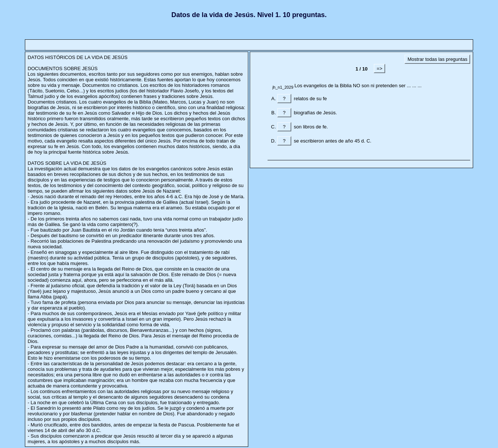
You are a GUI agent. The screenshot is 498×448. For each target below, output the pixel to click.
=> (379, 68)
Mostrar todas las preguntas (437, 59)
